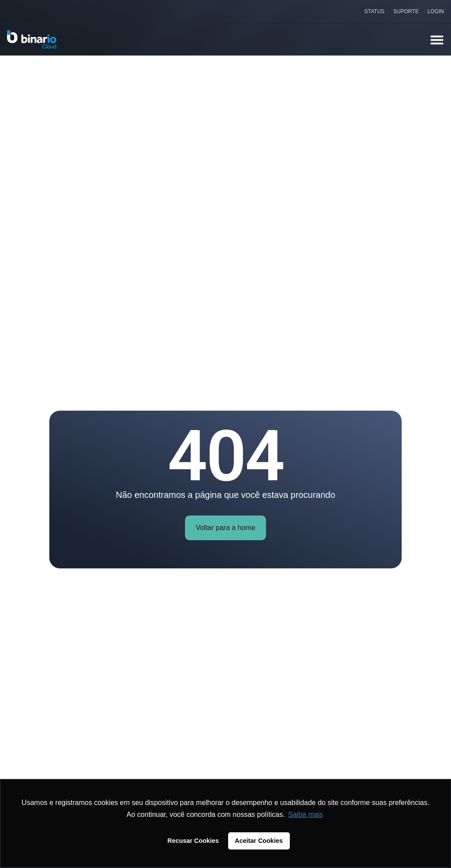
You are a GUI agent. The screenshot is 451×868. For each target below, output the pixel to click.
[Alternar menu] (437, 40)
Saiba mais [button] (305, 814)
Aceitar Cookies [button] (259, 841)
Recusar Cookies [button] (193, 841)
